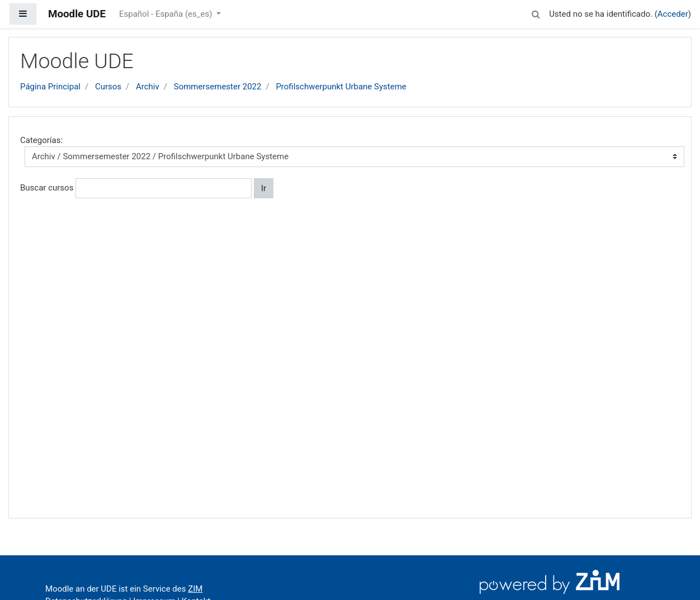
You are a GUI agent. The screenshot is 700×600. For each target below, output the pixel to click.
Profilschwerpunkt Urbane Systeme (341, 87)
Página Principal (50, 87)
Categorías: (41, 140)
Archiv (148, 87)
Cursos (108, 87)
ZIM (195, 589)
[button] (536, 13)
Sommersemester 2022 (218, 87)
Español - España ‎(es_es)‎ (167, 14)
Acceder (673, 14)
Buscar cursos (47, 188)
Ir (264, 188)
